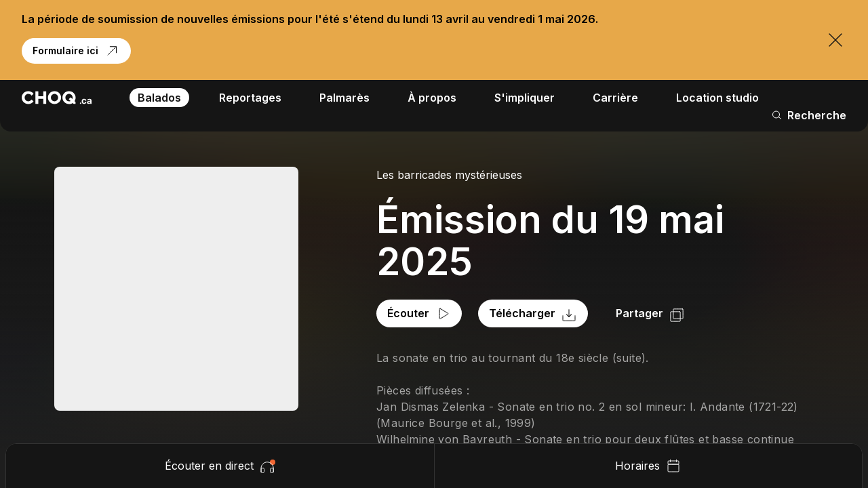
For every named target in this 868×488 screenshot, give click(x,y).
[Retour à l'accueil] (57, 98)
